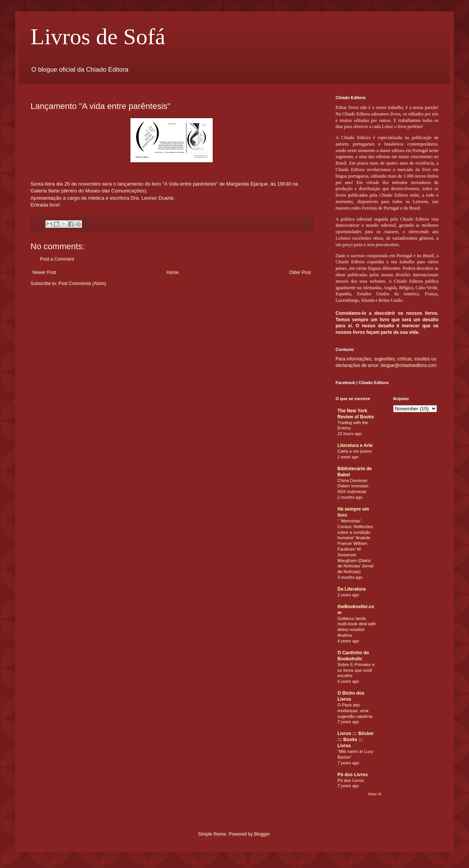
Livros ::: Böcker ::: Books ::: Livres (356, 740)
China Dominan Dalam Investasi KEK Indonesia (353, 486)
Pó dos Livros (353, 775)
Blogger (262, 834)
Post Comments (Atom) (82, 283)
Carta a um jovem (355, 451)
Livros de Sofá (98, 37)
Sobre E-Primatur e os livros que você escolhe (356, 670)
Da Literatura (352, 589)
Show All (375, 794)
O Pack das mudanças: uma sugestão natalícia (355, 711)
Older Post (300, 272)
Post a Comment (57, 259)
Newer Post (44, 272)
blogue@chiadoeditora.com (409, 365)
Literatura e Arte (355, 445)
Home (173, 272)
